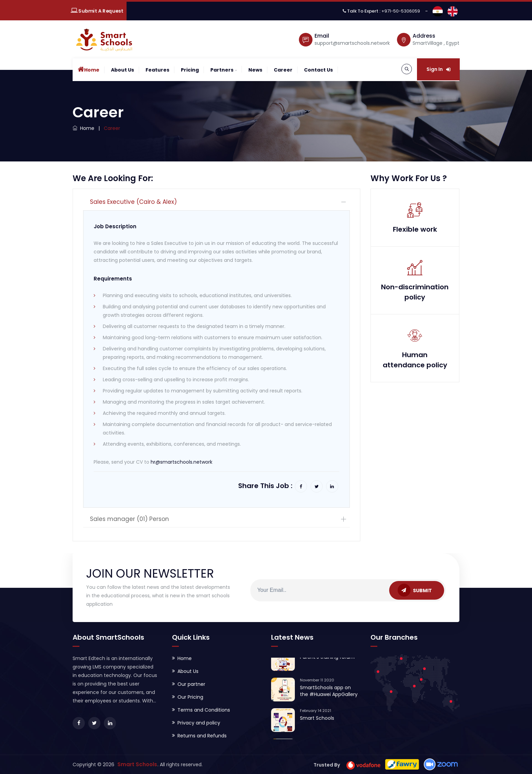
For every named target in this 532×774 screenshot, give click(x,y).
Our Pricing (190, 697)
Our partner (191, 684)
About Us (122, 70)
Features (157, 70)
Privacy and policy (199, 723)
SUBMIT (415, 590)
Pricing (190, 70)
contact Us (318, 70)
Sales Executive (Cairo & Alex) (133, 202)
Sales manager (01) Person (129, 519)
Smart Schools (317, 722)
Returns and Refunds (202, 736)
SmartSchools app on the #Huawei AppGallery (329, 695)
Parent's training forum (327, 661)
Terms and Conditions (204, 710)
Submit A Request (97, 11)
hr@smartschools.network (182, 462)
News (255, 70)
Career (283, 70)
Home (89, 70)
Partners (222, 70)
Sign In (438, 69)
